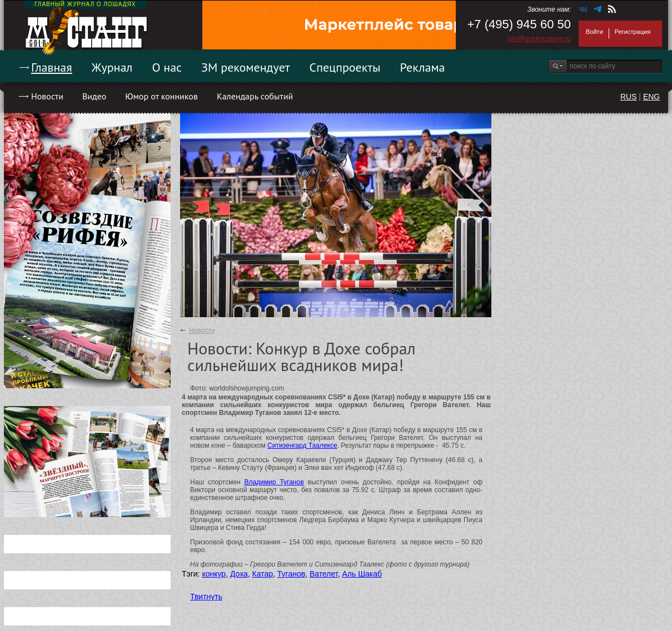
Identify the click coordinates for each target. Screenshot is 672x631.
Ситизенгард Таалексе (302, 445)
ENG (651, 97)
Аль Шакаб (362, 574)
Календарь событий (255, 96)
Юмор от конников (161, 96)
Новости (47, 96)
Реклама (423, 67)
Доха (239, 574)
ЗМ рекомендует (246, 67)
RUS (629, 97)
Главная (52, 67)
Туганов (291, 574)
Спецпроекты (345, 67)
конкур (214, 574)
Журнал (112, 67)
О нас (167, 67)
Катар (263, 574)
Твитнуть (206, 597)
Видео (94, 96)
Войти (594, 32)
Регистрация (633, 32)
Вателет (324, 574)
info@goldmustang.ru (539, 39)
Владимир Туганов (274, 482)
